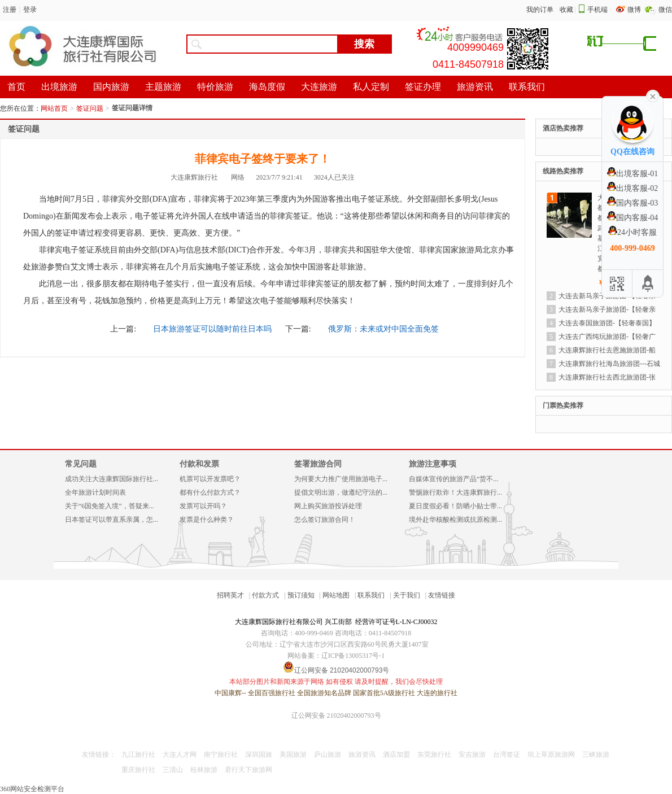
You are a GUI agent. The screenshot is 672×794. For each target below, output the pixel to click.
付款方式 (265, 595)
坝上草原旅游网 (551, 754)
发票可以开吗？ (203, 506)
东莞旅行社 (434, 754)
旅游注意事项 (433, 464)
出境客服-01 (633, 174)
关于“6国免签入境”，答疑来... (110, 506)
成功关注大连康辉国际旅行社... (112, 479)
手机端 (597, 10)
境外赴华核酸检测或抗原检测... (455, 520)
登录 (30, 10)
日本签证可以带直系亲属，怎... (112, 520)
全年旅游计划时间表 (95, 492)
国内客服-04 (633, 218)
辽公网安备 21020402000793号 (336, 716)
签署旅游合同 (318, 464)
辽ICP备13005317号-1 (353, 656)
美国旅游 (293, 754)
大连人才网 (180, 754)
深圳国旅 (259, 754)
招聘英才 (230, 595)
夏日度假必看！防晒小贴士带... (455, 506)
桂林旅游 (204, 770)
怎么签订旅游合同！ (325, 520)
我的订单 (540, 10)
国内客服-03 (633, 203)
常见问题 (81, 464)
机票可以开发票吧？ (210, 479)
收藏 (566, 10)
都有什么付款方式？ (210, 492)
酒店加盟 (396, 754)
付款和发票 (199, 464)
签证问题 (90, 108)
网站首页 (54, 108)
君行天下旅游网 (248, 770)
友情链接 (442, 595)
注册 (10, 10)
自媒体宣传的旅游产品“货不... (453, 479)
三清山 (173, 770)
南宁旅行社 (221, 754)
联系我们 (371, 595)
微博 (635, 10)
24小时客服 (632, 232)
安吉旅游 (472, 754)
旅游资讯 (362, 754)
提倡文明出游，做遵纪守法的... (341, 492)
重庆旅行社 (138, 770)
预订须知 (301, 595)
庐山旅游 (328, 754)
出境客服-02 (633, 188)
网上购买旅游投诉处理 (328, 506)
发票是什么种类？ (207, 520)
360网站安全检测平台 (32, 789)
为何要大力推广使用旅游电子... (341, 479)
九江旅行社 (138, 754)
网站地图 (336, 595)
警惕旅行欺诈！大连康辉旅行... (455, 492)
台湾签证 (507, 754)
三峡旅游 (596, 754)
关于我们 (407, 595)
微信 (665, 10)
